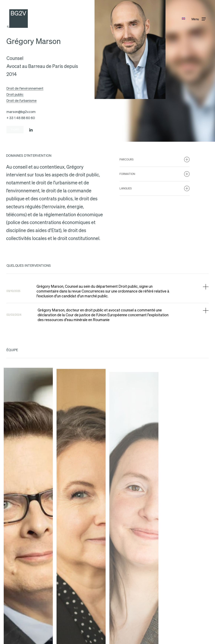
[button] (199, 19)
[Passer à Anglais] (183, 19)
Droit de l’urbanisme (21, 101)
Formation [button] (155, 174)
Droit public (15, 95)
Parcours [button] (155, 160)
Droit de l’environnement (25, 88)
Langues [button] (155, 188)
